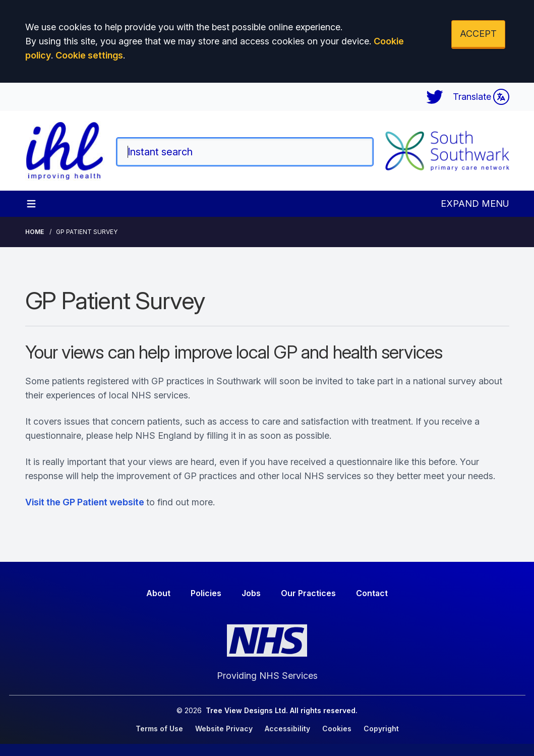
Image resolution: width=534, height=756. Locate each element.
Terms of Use (159, 729)
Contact (372, 593)
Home (35, 232)
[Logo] (65, 151)
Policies (206, 593)
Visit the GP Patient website (85, 502)
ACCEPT (478, 34)
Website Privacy (224, 729)
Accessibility (287, 729)
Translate (481, 97)
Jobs (251, 593)
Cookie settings (89, 55)
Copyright (381, 729)
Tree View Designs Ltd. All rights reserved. (282, 710)
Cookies (337, 729)
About (158, 593)
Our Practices (308, 593)
